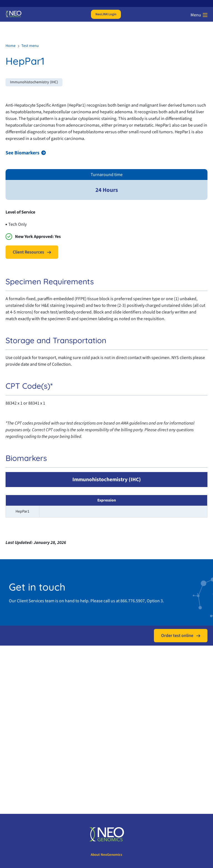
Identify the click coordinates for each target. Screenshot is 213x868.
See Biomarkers (22, 153)
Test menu (30, 46)
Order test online (177, 636)
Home (11, 46)
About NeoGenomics (106, 855)
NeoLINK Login (106, 14)
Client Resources (28, 252)
